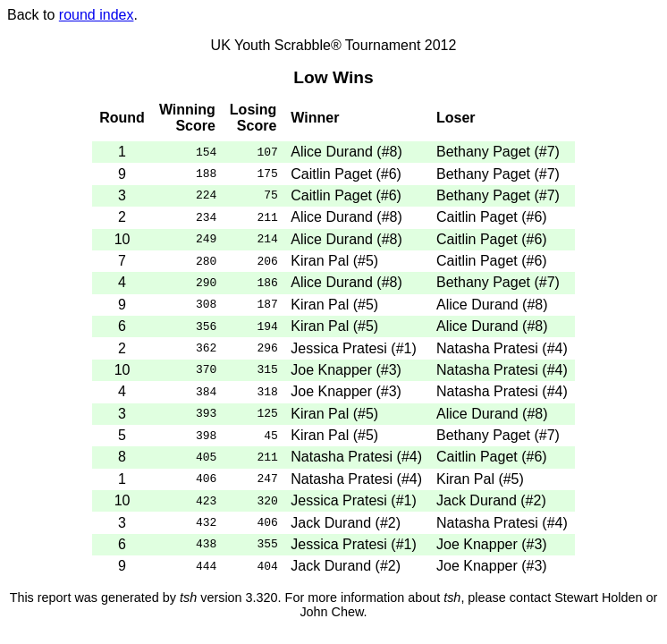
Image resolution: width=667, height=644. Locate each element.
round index (97, 15)
